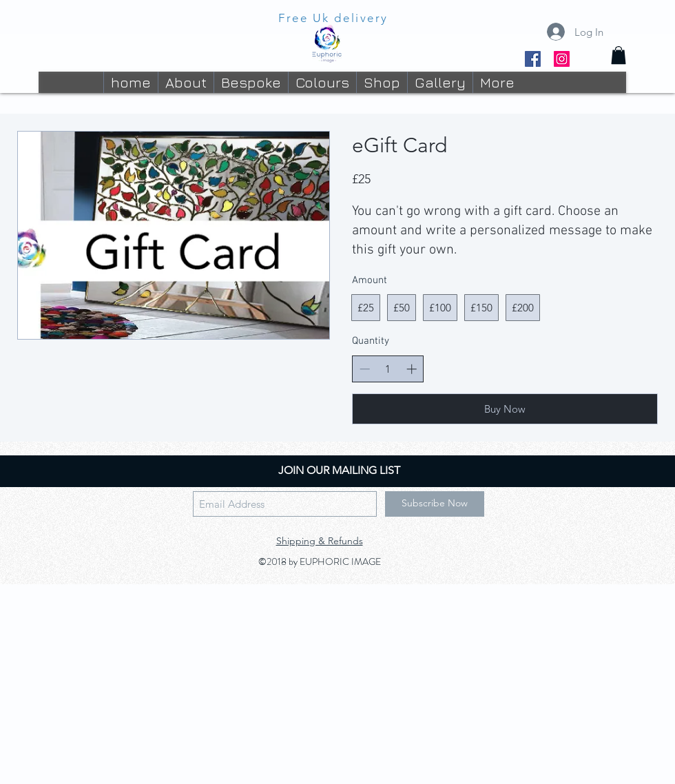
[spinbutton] (388, 369)
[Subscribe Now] (435, 504)
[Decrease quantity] (365, 369)
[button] (619, 55)
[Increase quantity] (412, 369)
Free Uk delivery (333, 18)
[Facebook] (533, 59)
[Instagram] (562, 59)
